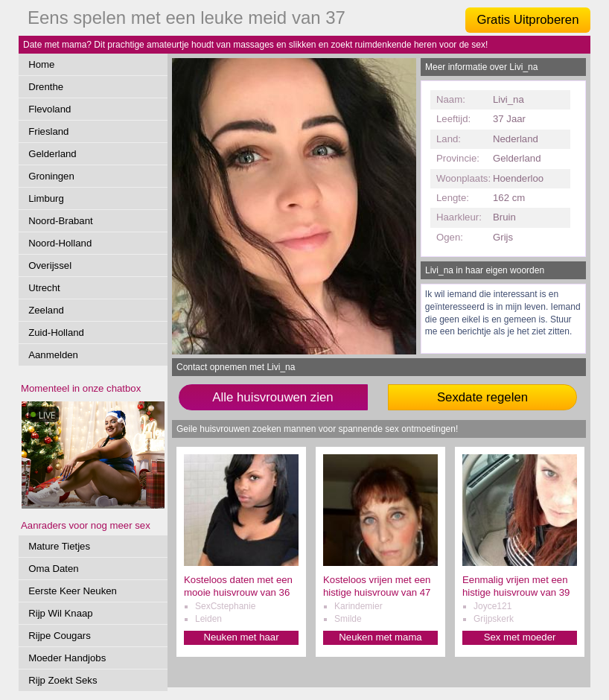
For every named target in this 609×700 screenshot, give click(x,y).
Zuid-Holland (56, 332)
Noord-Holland (60, 243)
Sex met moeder (520, 637)
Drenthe (46, 87)
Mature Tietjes (59, 546)
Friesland (48, 131)
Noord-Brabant (61, 221)
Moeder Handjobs (67, 658)
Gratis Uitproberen (527, 20)
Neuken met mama (380, 637)
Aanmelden (53, 355)
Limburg (46, 198)
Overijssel (50, 265)
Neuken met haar (241, 637)
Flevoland (50, 109)
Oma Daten (53, 569)
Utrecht (44, 288)
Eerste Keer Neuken (73, 591)
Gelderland (52, 154)
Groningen (51, 176)
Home (41, 64)
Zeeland (46, 310)
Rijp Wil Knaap (61, 613)
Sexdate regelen (482, 397)
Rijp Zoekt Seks (63, 680)
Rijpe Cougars (60, 636)
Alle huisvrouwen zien (272, 397)
